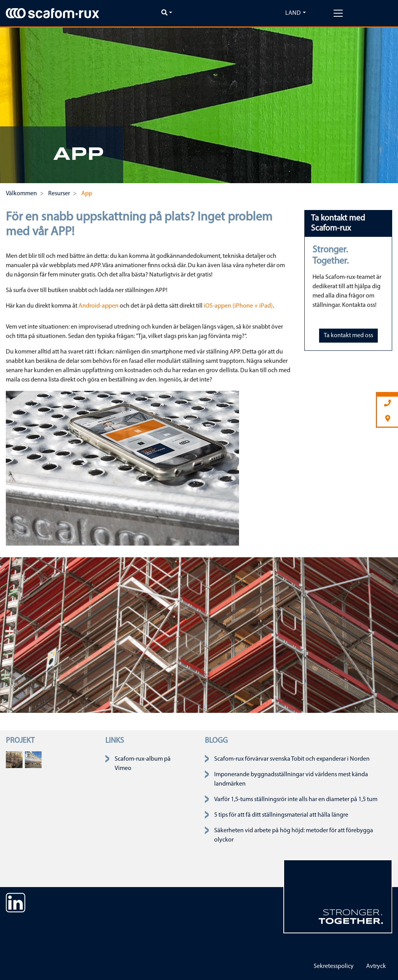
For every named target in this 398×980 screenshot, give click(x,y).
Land (293, 13)
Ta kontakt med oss (348, 336)
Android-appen (99, 306)
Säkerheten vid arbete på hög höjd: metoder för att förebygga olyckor (294, 835)
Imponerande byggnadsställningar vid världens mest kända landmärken (291, 779)
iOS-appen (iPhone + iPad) (238, 306)
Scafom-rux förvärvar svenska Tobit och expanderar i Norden (292, 759)
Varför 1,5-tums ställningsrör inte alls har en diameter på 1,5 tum (296, 800)
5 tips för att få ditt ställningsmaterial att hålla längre (281, 815)
